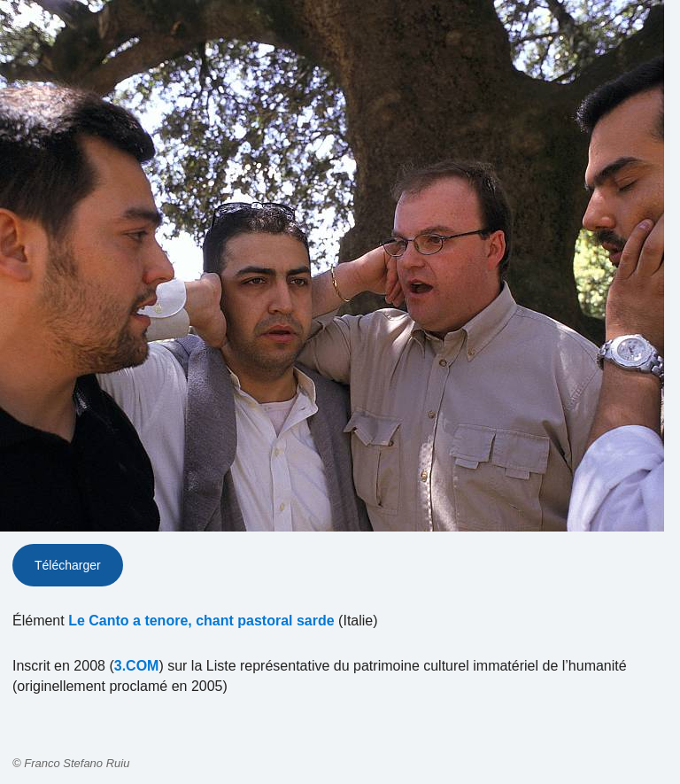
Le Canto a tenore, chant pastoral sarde (201, 621)
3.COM (137, 666)
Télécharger (68, 565)
